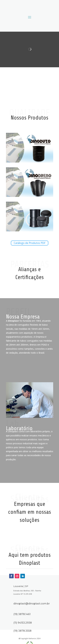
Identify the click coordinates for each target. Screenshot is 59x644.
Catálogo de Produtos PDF (30, 243)
